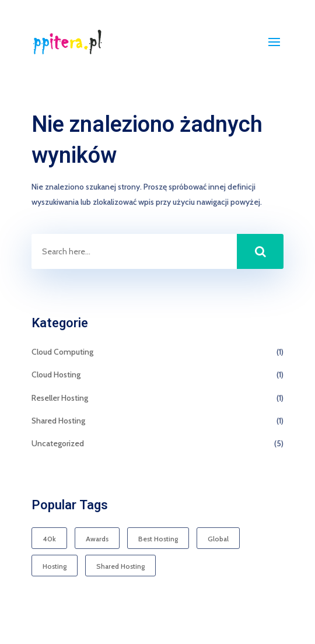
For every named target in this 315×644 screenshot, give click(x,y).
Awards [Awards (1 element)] (97, 539)
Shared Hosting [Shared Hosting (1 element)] (120, 566)
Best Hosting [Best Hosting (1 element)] (158, 539)
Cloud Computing (62, 352)
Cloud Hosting (56, 374)
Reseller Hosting (60, 398)
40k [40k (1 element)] (49, 539)
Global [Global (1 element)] (218, 539)
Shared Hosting (58, 421)
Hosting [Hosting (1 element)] (55, 566)
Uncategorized (58, 443)
